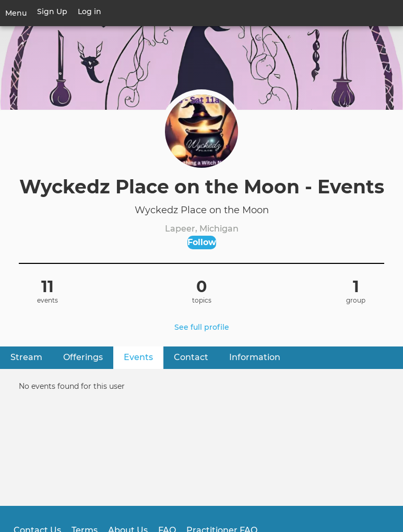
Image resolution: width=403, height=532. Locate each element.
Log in (90, 11)
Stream (26, 357)
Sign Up (52, 11)
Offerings (83, 357)
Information (255, 357)
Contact (191, 357)
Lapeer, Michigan (202, 229)
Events (144, 357)
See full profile (202, 327)
